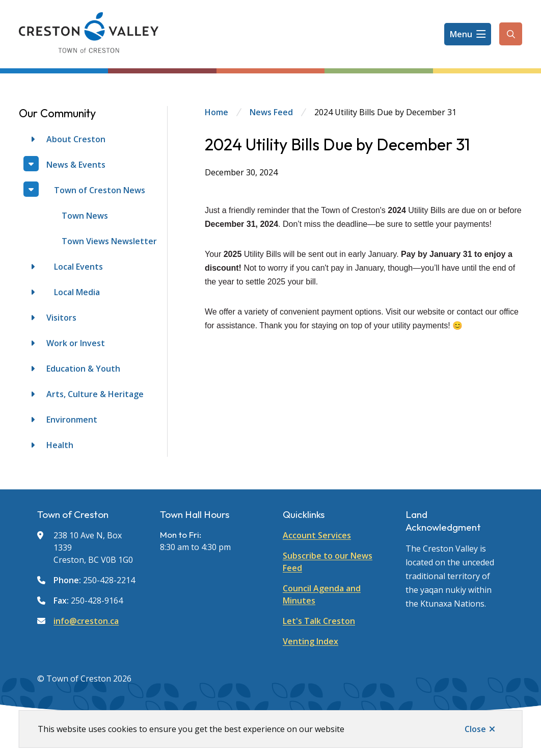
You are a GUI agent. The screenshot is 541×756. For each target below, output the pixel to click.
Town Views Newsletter (109, 241)
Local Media (77, 292)
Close (475, 729)
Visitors (61, 318)
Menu (461, 34)
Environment (72, 420)
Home (217, 112)
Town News (85, 216)
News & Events (76, 165)
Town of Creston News (100, 190)
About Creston (76, 139)
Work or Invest (76, 343)
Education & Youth (83, 369)
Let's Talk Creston (319, 621)
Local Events (78, 267)
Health (60, 445)
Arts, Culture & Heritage (95, 394)
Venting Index (310, 641)
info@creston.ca (86, 621)
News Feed (271, 112)
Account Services (317, 535)
